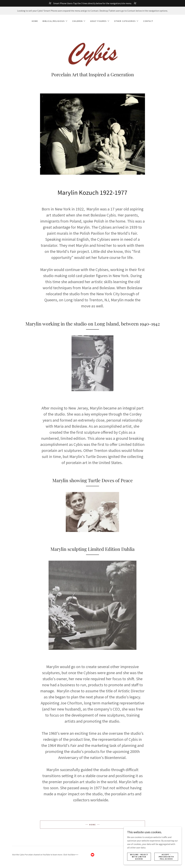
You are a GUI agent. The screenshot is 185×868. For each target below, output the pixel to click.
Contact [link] (148, 21)
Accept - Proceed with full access (166, 859)
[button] (55, 21)
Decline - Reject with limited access (139, 859)
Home (92, 825)
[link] (92, 54)
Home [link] (35, 21)
